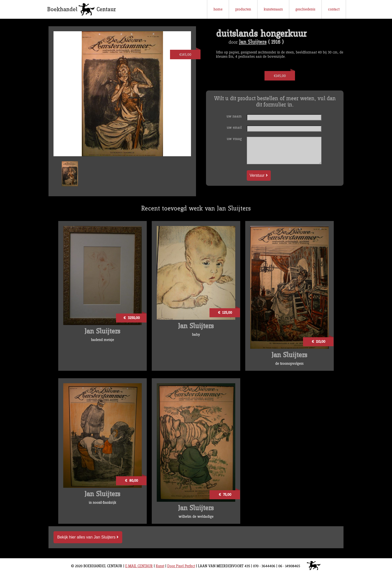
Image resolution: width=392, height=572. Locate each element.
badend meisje (102, 340)
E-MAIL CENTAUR (139, 566)
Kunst (160, 566)
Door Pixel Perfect (181, 566)
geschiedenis (305, 9)
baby (196, 335)
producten (243, 9)
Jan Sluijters (253, 42)
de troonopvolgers (289, 364)
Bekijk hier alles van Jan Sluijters (88, 537)
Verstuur (259, 175)
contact (334, 9)
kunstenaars (273, 9)
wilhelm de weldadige (196, 517)
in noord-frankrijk (102, 503)
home (218, 9)
